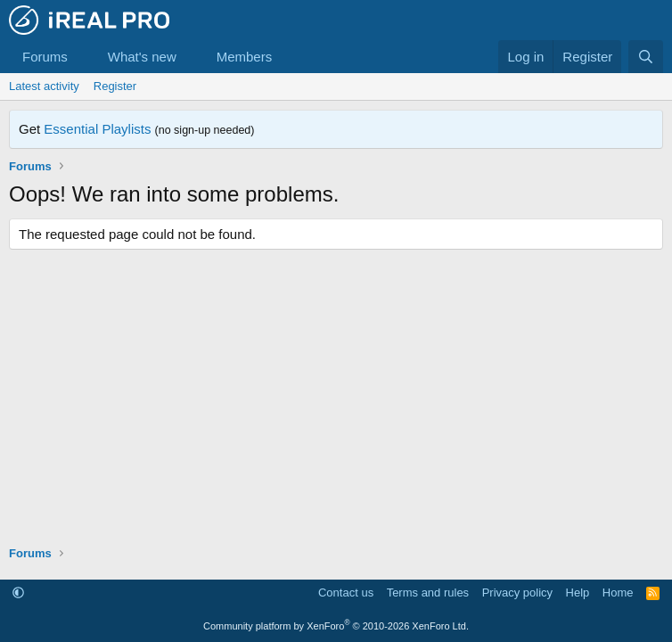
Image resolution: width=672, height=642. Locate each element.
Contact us (346, 593)
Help (578, 593)
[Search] (646, 57)
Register (115, 86)
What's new (142, 57)
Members (245, 57)
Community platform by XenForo (336, 626)
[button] (82, 57)
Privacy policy (517, 593)
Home (618, 593)
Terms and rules (428, 593)
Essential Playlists (97, 129)
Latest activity (44, 86)
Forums (45, 57)
